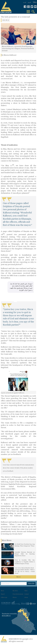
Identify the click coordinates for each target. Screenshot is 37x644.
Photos (15, 598)
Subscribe (31, 584)
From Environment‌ (18, 594)
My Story (15, 591)
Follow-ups (4, 598)
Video (26, 591)
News (2, 591)
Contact (27, 594)
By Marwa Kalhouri (9, 55)
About (26, 598)
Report (3, 594)
